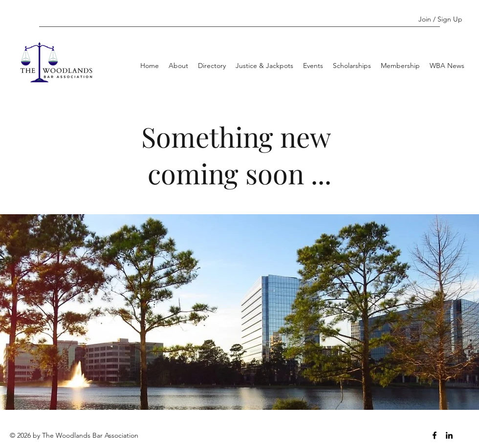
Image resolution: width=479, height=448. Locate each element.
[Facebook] (435, 435)
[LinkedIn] (449, 435)
